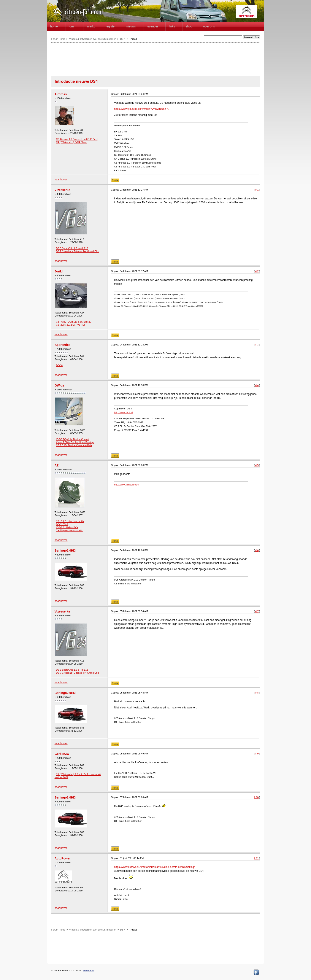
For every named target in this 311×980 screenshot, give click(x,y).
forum (73, 26)
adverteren (89, 970)
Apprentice (63, 345)
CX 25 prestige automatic (69, 530)
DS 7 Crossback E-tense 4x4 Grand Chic (78, 251)
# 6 (257, 550)
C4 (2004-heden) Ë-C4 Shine (71, 142)
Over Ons (209, 26)
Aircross (61, 94)
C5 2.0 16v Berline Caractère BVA (74, 445)
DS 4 (123, 39)
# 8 (257, 693)
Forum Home (58, 39)
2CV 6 (59, 365)
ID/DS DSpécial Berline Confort (72, 439)
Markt (91, 26)
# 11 (256, 858)
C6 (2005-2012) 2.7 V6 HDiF (71, 325)
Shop (189, 26)
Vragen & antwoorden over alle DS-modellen (93, 39)
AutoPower (63, 858)
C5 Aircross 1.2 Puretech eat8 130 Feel (77, 139)
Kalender (152, 26)
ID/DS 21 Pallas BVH (67, 527)
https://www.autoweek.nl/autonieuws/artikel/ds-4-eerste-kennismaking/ (155, 867)
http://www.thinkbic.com (127, 485)
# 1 (257, 190)
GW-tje (60, 385)
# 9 (257, 754)
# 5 (257, 465)
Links (172, 26)
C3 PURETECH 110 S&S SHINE (73, 322)
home (54, 26)
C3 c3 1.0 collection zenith (70, 521)
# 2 (257, 271)
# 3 (257, 345)
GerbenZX (62, 754)
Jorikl (59, 271)
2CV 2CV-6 (62, 524)
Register (110, 26)
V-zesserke (62, 190)
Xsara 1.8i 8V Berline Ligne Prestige (75, 442)
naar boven (61, 180)
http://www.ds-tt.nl (124, 412)
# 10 (256, 797)
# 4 (257, 385)
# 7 (257, 611)
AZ (57, 465)
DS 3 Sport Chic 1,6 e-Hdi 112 (72, 248)
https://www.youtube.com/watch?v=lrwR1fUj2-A (141, 109)
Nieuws (131, 26)
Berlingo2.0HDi (65, 550)
